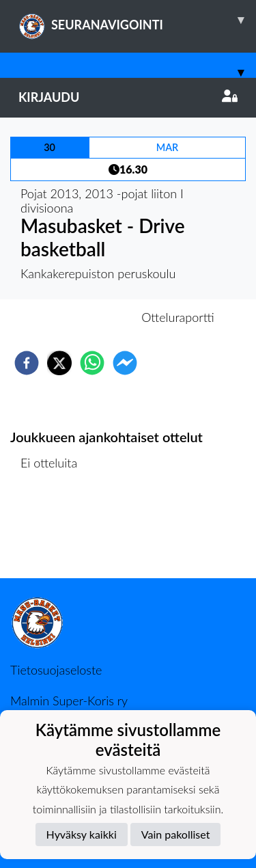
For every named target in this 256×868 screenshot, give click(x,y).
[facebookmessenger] (125, 363)
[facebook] (27, 363)
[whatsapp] (92, 363)
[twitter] (59, 363)
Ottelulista (54, 532)
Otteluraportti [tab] (178, 317)
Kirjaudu (128, 97)
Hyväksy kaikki (82, 834)
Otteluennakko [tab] (81, 317)
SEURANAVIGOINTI (137, 20)
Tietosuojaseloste (56, 670)
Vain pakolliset (176, 834)
